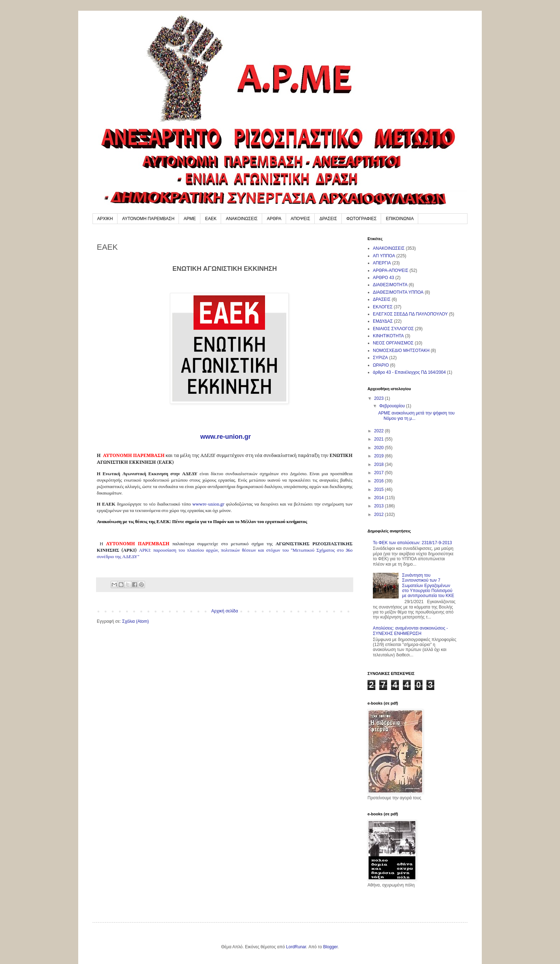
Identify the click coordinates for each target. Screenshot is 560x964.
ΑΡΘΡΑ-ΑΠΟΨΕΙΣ (391, 270)
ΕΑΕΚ (211, 219)
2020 (380, 448)
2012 (380, 515)
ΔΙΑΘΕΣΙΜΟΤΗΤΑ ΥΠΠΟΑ (398, 292)
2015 (380, 490)
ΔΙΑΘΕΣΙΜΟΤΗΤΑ (390, 285)
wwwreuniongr (209, 504)
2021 (380, 439)
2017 (380, 473)
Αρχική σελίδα (225, 611)
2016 (380, 481)
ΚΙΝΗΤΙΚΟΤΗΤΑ (388, 336)
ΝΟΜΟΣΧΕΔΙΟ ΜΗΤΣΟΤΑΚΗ (401, 351)
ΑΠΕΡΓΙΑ (382, 263)
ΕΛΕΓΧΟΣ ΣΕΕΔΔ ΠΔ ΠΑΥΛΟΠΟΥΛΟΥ (410, 314)
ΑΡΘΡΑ (274, 219)
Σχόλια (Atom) (136, 621)
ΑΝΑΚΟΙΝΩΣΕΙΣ (242, 219)
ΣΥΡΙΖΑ (380, 358)
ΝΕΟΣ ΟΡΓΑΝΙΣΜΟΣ (393, 343)
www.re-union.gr (225, 437)
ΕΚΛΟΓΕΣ (383, 307)
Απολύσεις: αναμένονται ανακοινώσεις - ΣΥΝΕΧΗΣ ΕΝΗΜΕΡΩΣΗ (410, 631)
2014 (380, 498)
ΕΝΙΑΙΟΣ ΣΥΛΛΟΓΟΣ (393, 329)
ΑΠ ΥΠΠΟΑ (384, 256)
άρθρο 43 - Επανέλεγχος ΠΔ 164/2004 (409, 372)
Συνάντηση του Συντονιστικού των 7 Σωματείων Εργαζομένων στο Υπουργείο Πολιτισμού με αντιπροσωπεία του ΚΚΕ (428, 586)
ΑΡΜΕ (190, 219)
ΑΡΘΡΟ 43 (383, 278)
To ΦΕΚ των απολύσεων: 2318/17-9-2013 (412, 543)
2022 (380, 431)
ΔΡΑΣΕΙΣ (328, 219)
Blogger (331, 947)
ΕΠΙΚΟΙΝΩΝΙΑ (400, 219)
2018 (380, 464)
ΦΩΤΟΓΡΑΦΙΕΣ (362, 219)
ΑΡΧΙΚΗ (105, 219)
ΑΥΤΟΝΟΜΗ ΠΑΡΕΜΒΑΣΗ (148, 219)
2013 (380, 506)
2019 (380, 456)
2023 (380, 398)
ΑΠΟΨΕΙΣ (301, 219)
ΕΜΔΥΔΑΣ (383, 321)
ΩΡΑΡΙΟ (381, 365)
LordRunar (296, 947)
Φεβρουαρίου (393, 406)
